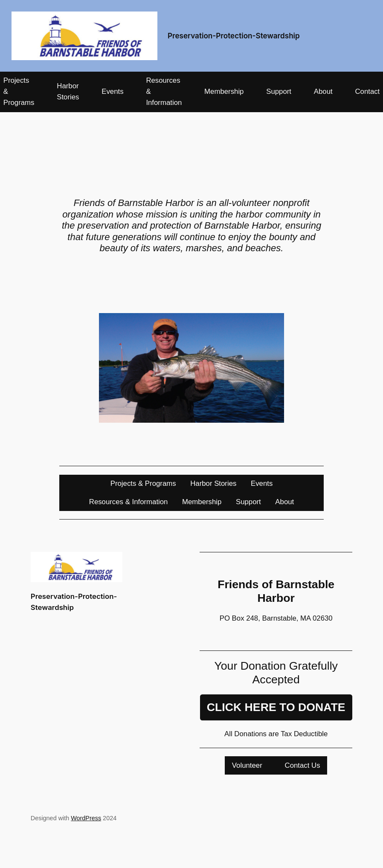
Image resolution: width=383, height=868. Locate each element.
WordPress (86, 818)
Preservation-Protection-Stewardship (234, 36)
